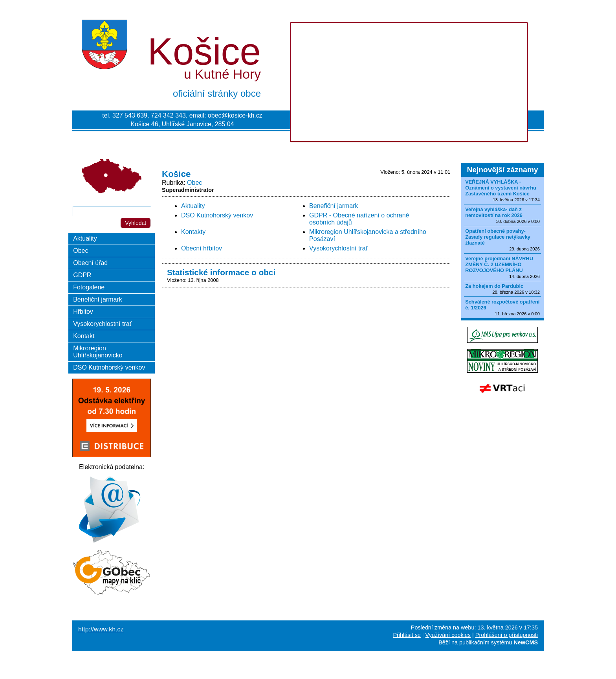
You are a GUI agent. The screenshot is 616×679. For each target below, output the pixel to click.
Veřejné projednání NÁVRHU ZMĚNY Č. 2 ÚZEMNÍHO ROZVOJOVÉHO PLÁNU (499, 264)
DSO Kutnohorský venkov (217, 215)
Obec (194, 183)
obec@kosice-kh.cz (235, 115)
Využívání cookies (448, 635)
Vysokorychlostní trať (338, 248)
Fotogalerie (89, 287)
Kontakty (193, 232)
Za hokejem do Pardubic (494, 286)
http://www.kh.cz (101, 629)
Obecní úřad (90, 263)
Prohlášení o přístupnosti (507, 635)
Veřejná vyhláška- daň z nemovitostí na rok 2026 (494, 212)
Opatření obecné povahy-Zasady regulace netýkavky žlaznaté (498, 237)
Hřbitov (83, 312)
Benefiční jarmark (334, 206)
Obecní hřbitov (202, 248)
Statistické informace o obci (221, 272)
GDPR (82, 275)
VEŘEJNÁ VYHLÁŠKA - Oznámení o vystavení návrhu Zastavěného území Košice (501, 188)
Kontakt (84, 336)
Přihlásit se (407, 635)
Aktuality (193, 206)
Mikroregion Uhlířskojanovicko (98, 352)
